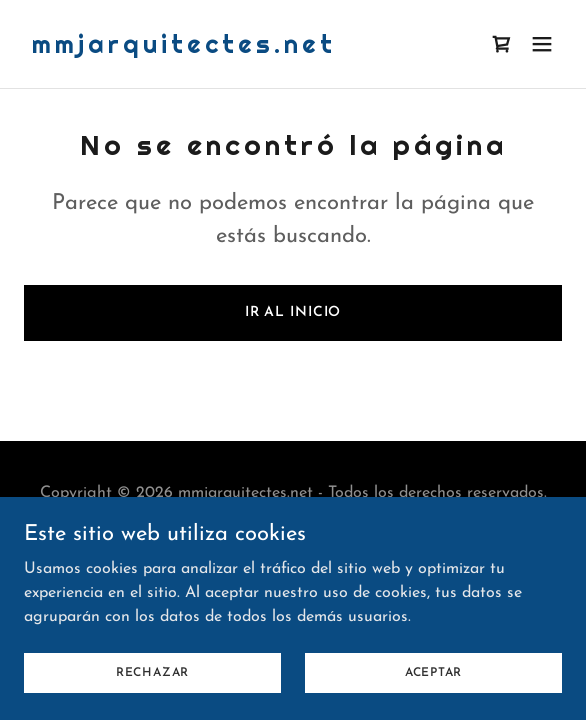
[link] (184, 49)
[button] (542, 44)
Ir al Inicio (293, 312)
